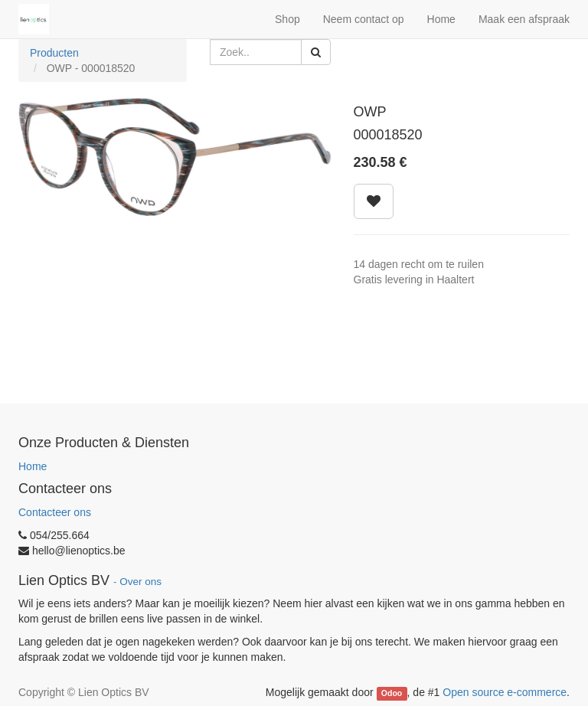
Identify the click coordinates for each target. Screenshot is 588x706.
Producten (54, 53)
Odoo (392, 693)
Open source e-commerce (505, 692)
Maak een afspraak (524, 19)
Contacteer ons (55, 512)
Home (33, 466)
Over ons (140, 582)
